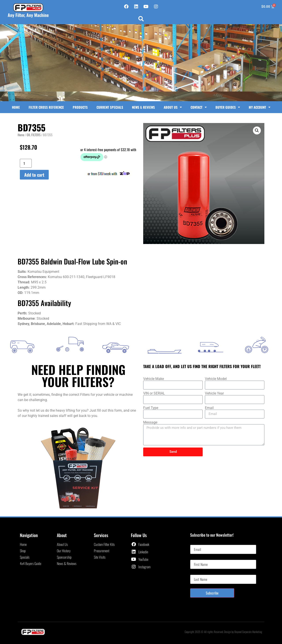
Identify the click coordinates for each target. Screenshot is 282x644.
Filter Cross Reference (46, 107)
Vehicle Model (216, 379)
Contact (199, 107)
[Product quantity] (26, 163)
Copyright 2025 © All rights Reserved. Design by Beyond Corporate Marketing (223, 632)
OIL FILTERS (34, 135)
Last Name (197, 573)
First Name (197, 558)
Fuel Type (151, 408)
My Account (260, 107)
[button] (141, 19)
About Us (173, 107)
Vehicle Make (154, 379)
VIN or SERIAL (154, 393)
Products (80, 107)
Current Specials (110, 107)
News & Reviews (143, 107)
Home (16, 107)
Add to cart (34, 175)
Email (209, 408)
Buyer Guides (228, 107)
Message (150, 422)
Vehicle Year (214, 393)
